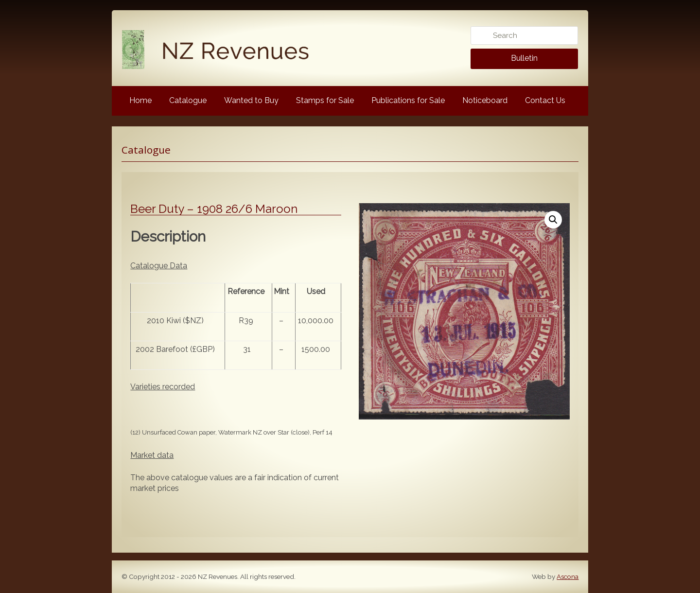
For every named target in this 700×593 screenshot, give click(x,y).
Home (140, 100)
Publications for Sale (408, 100)
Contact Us (545, 100)
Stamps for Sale (325, 100)
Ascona (568, 576)
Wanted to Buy (251, 100)
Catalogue (188, 100)
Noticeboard (485, 100)
